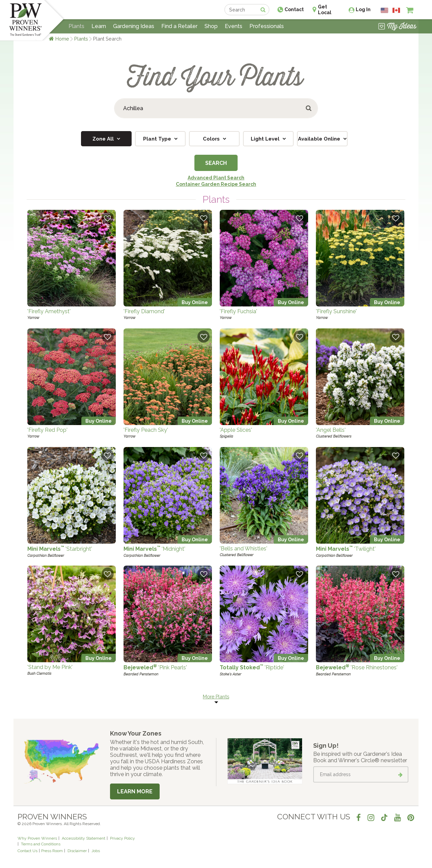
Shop (211, 26)
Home (62, 39)
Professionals (267, 26)
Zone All (104, 139)
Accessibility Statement (84, 838)
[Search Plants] (216, 108)
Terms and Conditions (41, 844)
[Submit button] (309, 108)
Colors (212, 139)
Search (216, 163)
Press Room (52, 851)
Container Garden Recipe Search (216, 184)
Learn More (135, 791)
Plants (81, 39)
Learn (99, 26)
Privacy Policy (123, 838)
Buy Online (195, 302)
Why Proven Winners (37, 838)
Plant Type (158, 139)
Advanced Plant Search (216, 178)
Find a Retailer (179, 26)
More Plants (216, 697)
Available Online (320, 139)
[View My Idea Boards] (397, 27)
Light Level (266, 139)
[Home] (25, 20)
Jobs (96, 851)
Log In (363, 9)
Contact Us (28, 851)
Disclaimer (77, 851)
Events (234, 26)
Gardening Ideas (134, 26)
